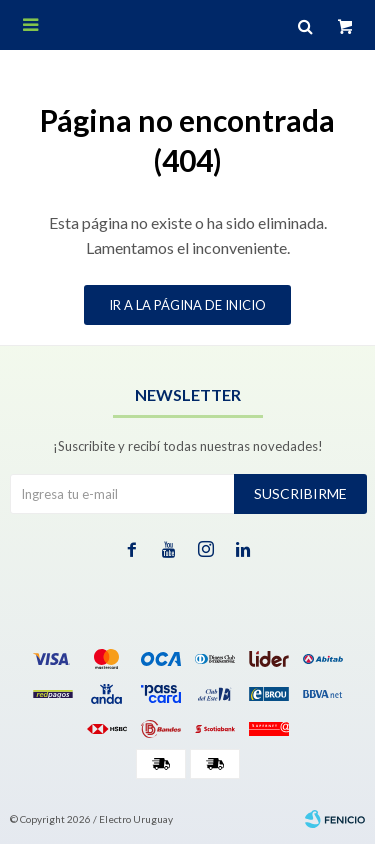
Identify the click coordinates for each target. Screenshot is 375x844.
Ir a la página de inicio (187, 305)
